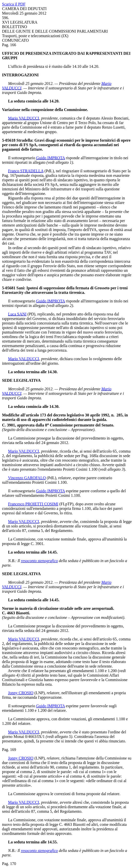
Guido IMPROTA (51, 158)
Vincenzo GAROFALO (27, 478)
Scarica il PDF (14, 4)
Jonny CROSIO (21, 693)
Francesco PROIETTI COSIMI (33, 504)
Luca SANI (17, 314)
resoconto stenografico (40, 561)
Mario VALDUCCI (24, 118)
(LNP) (40, 693)
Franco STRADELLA (26, 171)
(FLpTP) (66, 504)
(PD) (31, 314)
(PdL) (49, 171)
